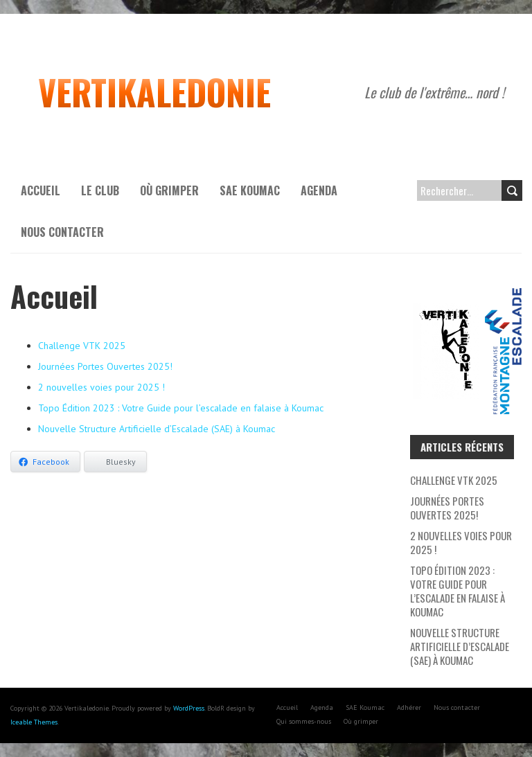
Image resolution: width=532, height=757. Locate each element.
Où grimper (169, 190)
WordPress (189, 708)
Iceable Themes (34, 722)
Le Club (100, 190)
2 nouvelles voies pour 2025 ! (101, 387)
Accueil (41, 190)
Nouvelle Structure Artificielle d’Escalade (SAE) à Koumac (157, 429)
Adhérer (409, 707)
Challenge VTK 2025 (82, 346)
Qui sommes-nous (304, 721)
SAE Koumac (250, 190)
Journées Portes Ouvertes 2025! (105, 366)
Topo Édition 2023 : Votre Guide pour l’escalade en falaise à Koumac (181, 408)
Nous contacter (62, 232)
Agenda (319, 190)
